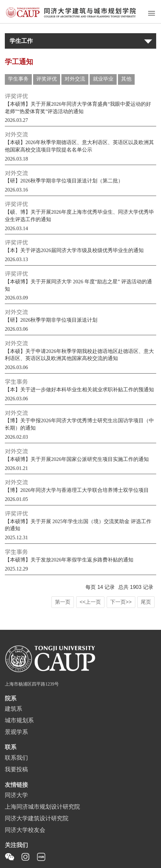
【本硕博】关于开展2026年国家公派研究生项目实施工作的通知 (77, 459)
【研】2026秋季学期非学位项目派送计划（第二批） (64, 181)
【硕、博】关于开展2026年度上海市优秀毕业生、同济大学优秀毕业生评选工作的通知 (79, 216)
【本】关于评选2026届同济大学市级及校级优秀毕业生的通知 (74, 251)
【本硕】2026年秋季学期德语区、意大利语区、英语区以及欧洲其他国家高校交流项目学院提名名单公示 (79, 146)
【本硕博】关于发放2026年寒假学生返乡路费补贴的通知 (69, 560)
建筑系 (13, 709)
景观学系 (16, 732)
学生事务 (18, 79)
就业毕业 (103, 79)
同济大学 (16, 795)
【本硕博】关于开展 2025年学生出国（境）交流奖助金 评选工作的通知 (78, 525)
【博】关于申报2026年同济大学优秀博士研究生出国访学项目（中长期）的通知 (79, 424)
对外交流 (75, 79)
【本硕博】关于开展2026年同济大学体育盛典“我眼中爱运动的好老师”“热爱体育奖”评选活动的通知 (78, 108)
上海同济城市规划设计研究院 (42, 807)
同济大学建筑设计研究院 (37, 819)
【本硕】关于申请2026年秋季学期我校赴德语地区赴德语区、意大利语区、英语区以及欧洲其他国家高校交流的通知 (79, 355)
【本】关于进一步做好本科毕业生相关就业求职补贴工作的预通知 (79, 390)
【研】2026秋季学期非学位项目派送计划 (51, 320)
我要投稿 (16, 770)
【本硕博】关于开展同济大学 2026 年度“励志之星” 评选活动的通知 (78, 286)
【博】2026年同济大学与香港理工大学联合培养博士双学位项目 (77, 490)
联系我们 (16, 758)
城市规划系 (19, 721)
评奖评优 (47, 79)
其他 (126, 79)
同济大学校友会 (25, 830)
